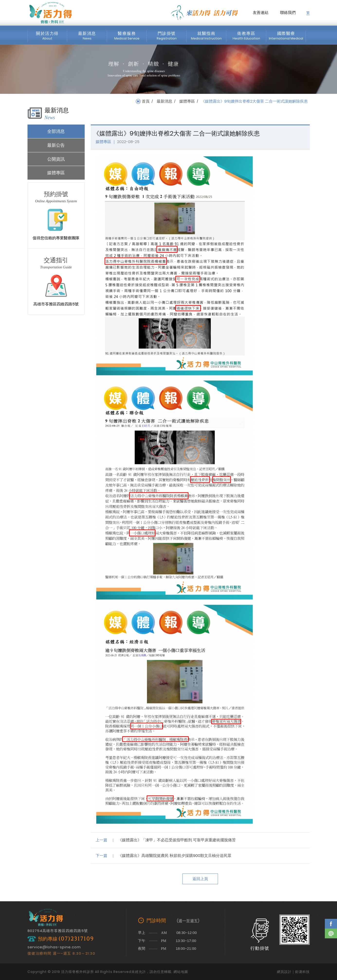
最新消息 (164, 101)
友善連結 (261, 13)
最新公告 (56, 145)
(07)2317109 (76, 939)
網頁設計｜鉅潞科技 (293, 972)
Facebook (331, 924)
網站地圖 (181, 972)
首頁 (146, 101)
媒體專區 (187, 101)
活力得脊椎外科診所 (51, 13)
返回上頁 (200, 879)
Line (331, 933)
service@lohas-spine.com (54, 947)
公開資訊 (56, 159)
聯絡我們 (288, 13)
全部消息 (56, 131)
